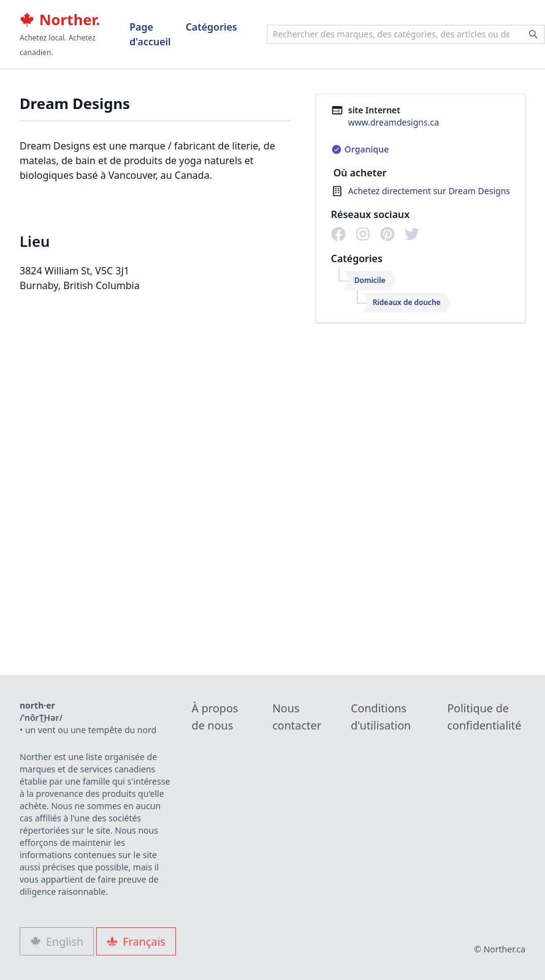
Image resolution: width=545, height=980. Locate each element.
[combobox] (406, 34)
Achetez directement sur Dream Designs (429, 191)
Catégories (212, 27)
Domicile (370, 280)
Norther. (60, 20)
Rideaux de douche (407, 302)
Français (136, 941)
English (57, 941)
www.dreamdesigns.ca (394, 122)
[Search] (533, 34)
